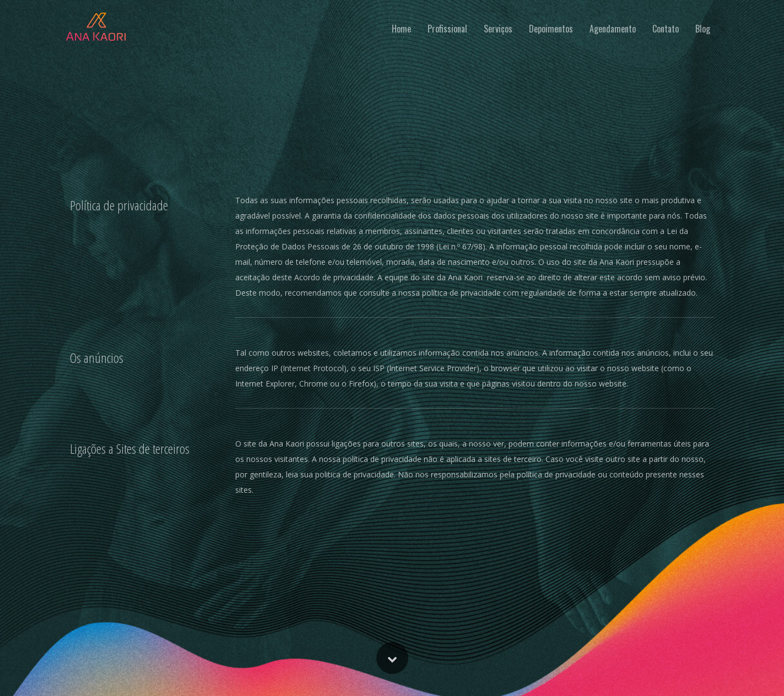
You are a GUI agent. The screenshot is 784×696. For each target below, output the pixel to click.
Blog (703, 29)
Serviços (498, 29)
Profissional (447, 29)
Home (401, 29)
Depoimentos (551, 29)
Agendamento (613, 29)
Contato (666, 29)
